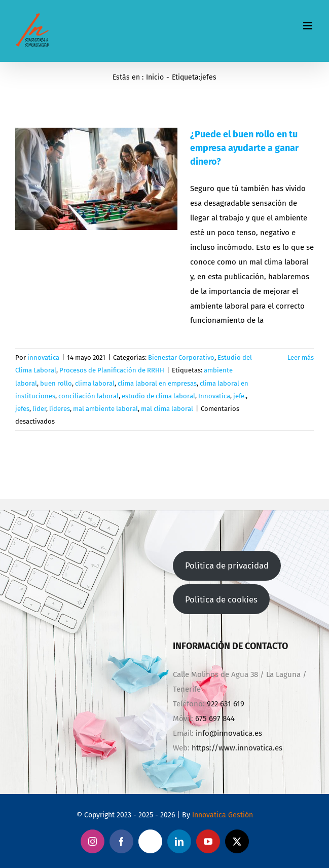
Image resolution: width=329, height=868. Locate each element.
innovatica (43, 357)
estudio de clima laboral (158, 396)
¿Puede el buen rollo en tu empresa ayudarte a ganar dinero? (244, 148)
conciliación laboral (88, 396)
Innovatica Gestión (223, 815)
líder (39, 409)
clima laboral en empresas (157, 383)
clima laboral (95, 383)
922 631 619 (226, 704)
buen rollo (56, 383)
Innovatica (214, 396)
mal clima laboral (167, 409)
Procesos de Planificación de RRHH (112, 370)
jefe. (240, 396)
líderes (60, 409)
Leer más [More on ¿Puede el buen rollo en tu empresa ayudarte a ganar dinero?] (301, 357)
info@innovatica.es (229, 733)
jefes (22, 409)
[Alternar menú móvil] (308, 26)
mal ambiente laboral (105, 409)
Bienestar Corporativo (181, 357)
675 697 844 (215, 719)
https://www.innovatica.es (237, 748)
